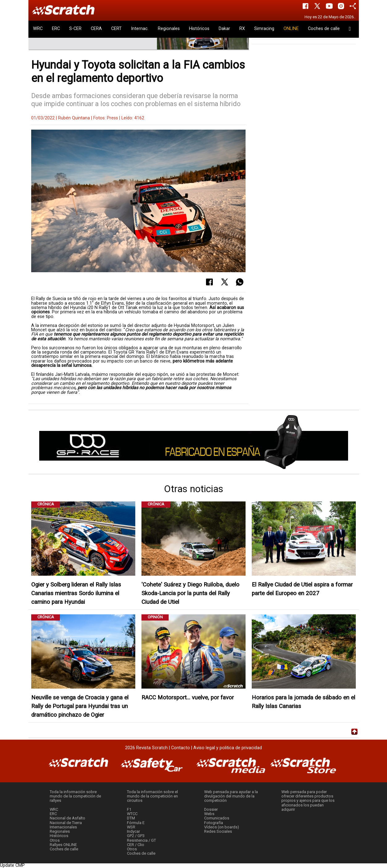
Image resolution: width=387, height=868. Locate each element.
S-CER (75, 29)
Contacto (181, 748)
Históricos (199, 29)
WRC (38, 29)
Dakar (224, 29)
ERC (56, 29)
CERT (116, 29)
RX (242, 29)
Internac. (140, 29)
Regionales (169, 29)
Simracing (264, 29)
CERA (96, 29)
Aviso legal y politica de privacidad (228, 748)
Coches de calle (324, 29)
